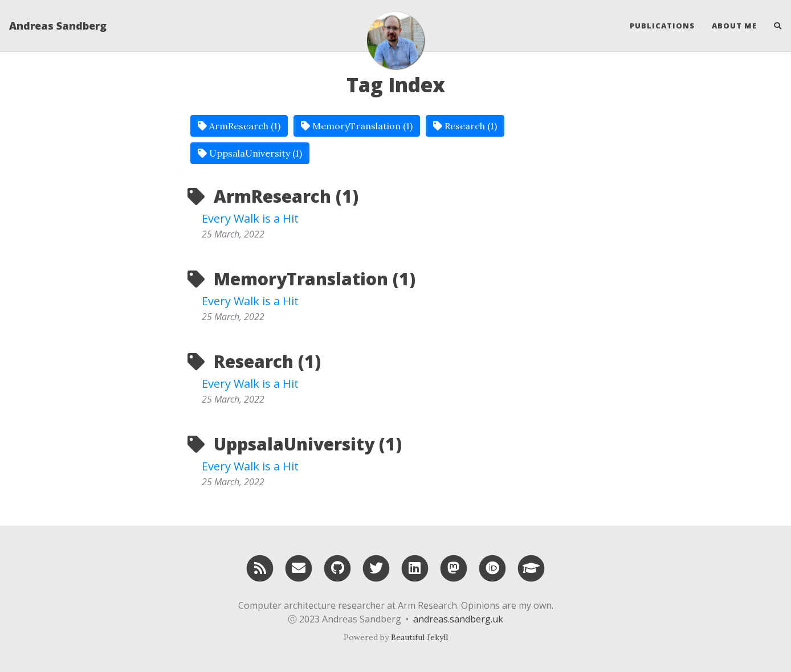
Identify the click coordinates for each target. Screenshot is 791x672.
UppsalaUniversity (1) (250, 153)
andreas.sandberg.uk (458, 619)
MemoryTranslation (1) (357, 126)
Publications (662, 26)
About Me (734, 26)
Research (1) (465, 126)
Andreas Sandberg (58, 26)
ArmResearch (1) (239, 126)
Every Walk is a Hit (250, 218)
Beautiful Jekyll (419, 637)
